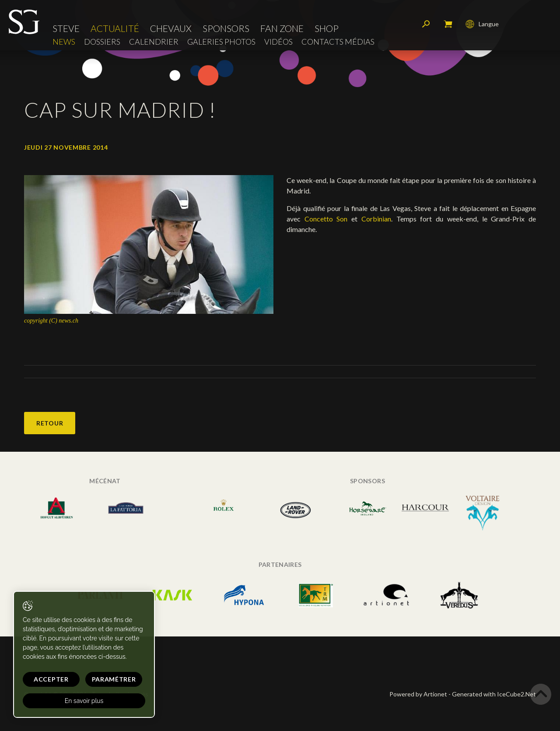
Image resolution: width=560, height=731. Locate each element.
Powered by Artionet (418, 694)
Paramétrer (114, 679)
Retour (50, 423)
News (64, 42)
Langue (482, 24)
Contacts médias (338, 42)
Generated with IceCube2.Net (494, 694)
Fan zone (282, 28)
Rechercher (426, 24)
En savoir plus (84, 701)
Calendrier (154, 42)
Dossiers (102, 42)
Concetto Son (328, 219)
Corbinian (376, 219)
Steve (66, 28)
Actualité (115, 28)
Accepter (51, 679)
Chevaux (171, 28)
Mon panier (448, 24)
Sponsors (226, 28)
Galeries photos (221, 42)
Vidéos (278, 42)
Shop (327, 28)
